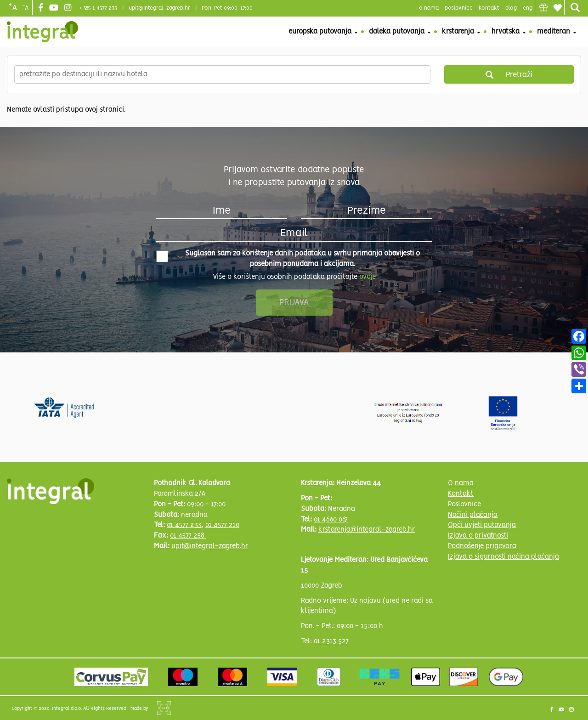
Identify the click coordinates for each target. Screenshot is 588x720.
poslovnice (459, 8)
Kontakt (489, 8)
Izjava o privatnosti (478, 536)
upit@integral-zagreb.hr (159, 8)
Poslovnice (464, 505)
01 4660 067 (331, 520)
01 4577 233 (184, 525)
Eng (528, 8)
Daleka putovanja (400, 32)
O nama (461, 483)
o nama (429, 8)
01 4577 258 (188, 536)
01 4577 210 (222, 525)
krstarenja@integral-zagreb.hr (367, 530)
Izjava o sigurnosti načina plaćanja (503, 557)
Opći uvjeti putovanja (482, 525)
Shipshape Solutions (164, 708)
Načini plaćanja (473, 515)
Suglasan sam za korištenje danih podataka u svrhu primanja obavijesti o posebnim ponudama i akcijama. (288, 259)
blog (511, 8)
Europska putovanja (323, 32)
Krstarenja (461, 32)
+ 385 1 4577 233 (98, 8)
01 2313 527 (331, 641)
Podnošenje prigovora (482, 546)
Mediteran (557, 32)
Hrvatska (509, 32)
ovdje (367, 277)
